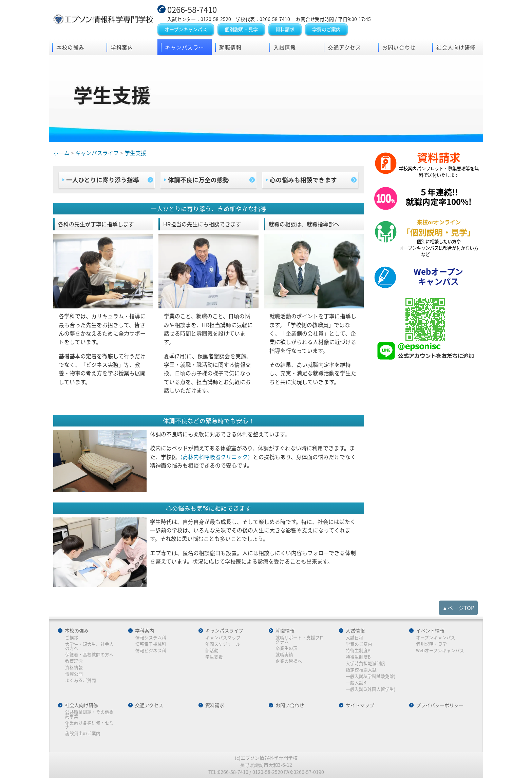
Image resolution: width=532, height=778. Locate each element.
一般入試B (356, 683)
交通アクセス (344, 47)
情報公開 (74, 674)
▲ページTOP (459, 608)
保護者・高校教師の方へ (89, 655)
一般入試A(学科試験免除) (370, 676)
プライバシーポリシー (440, 705)
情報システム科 (151, 638)
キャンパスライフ (187, 47)
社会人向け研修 (456, 47)
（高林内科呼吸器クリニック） (215, 457)
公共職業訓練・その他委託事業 (89, 714)
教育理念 (74, 661)
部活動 (212, 651)
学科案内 (122, 47)
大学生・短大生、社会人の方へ (89, 646)
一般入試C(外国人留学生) (370, 689)
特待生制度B (358, 657)
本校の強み (70, 47)
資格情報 (74, 668)
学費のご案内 (326, 29)
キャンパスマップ (223, 638)
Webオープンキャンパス (440, 651)
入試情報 (285, 47)
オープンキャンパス (186, 29)
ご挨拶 (72, 638)
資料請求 (285, 29)
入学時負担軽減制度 (366, 663)
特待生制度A (358, 651)
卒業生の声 (287, 648)
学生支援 (214, 657)
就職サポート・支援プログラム (300, 640)
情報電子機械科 (151, 644)
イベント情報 (430, 631)
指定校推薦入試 (361, 670)
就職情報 (230, 47)
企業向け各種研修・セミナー (89, 725)
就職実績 (284, 655)
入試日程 (355, 638)
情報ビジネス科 (151, 651)
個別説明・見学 (241, 29)
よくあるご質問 (81, 680)
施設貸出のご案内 (83, 733)
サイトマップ (360, 705)
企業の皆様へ (289, 661)
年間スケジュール (223, 644)
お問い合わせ (399, 47)
